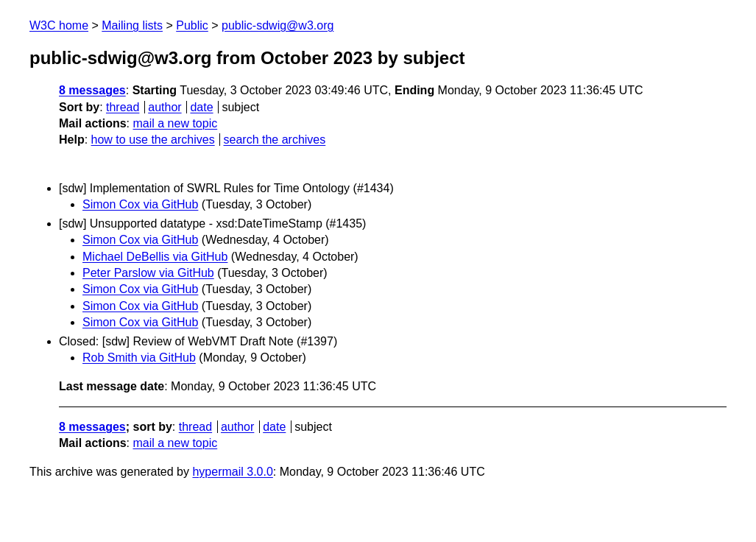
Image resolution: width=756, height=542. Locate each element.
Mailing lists (132, 25)
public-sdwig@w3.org (278, 25)
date (201, 107)
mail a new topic (175, 123)
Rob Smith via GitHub (139, 358)
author (165, 107)
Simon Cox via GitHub (140, 204)
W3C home (59, 25)
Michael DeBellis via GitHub (155, 257)
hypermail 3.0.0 (232, 472)
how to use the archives (153, 140)
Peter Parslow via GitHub (148, 273)
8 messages (92, 90)
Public (192, 25)
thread (123, 107)
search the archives (275, 140)
